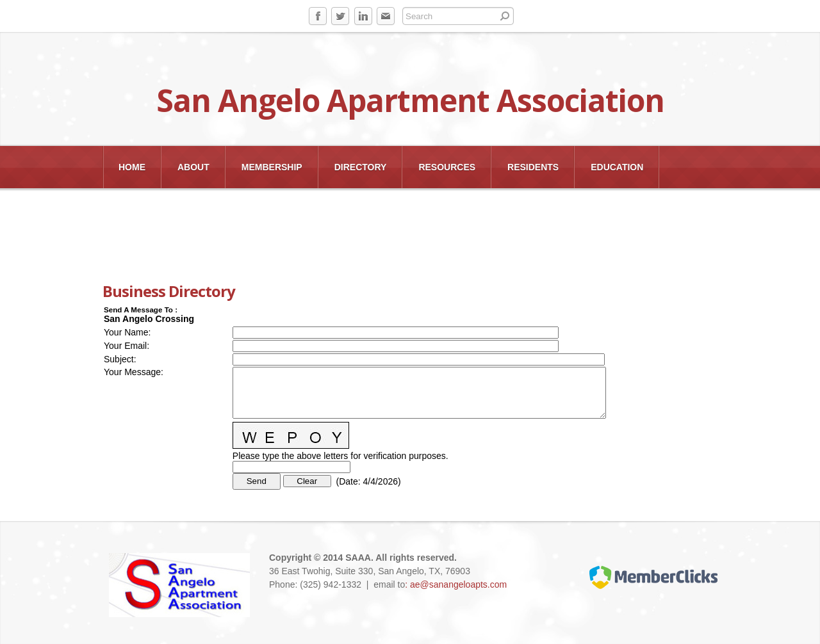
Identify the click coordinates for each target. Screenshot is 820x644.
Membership (272, 167)
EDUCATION (617, 167)
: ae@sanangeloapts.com (456, 584)
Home (132, 167)
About (193, 167)
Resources (447, 167)
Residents (533, 167)
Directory (361, 167)
